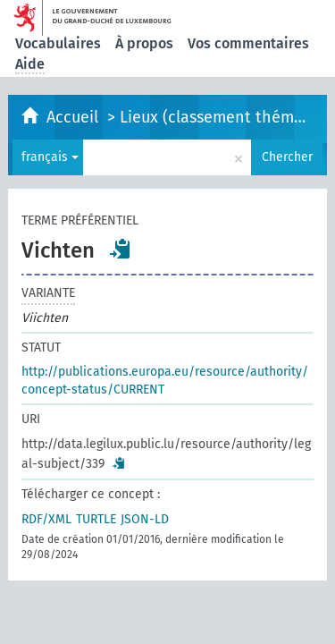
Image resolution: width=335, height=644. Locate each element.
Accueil (75, 117)
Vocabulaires (58, 43)
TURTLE (96, 519)
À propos (144, 43)
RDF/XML (46, 519)
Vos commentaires (248, 43)
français (50, 157)
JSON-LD (145, 519)
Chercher (287, 157)
